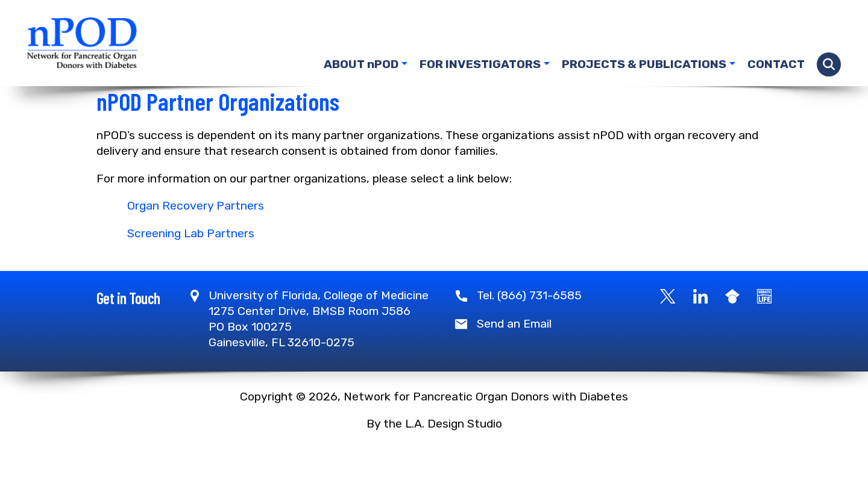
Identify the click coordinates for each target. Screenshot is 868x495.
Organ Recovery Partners (196, 241)
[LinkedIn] (700, 330)
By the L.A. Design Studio (434, 459)
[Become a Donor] (764, 330)
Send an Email (514, 359)
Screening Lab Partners (191, 268)
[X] (668, 330)
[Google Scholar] (732, 330)
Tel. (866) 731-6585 (529, 330)
